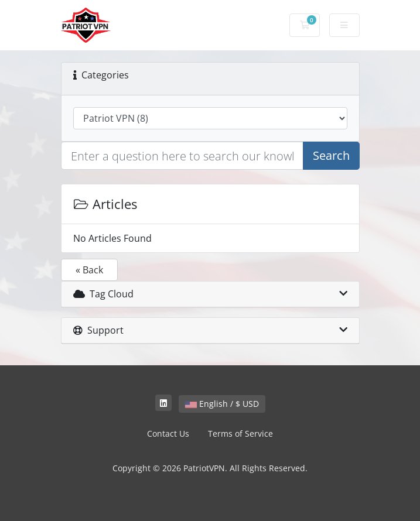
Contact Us (168, 433)
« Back (89, 270)
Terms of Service (240, 433)
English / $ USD (222, 404)
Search (331, 155)
